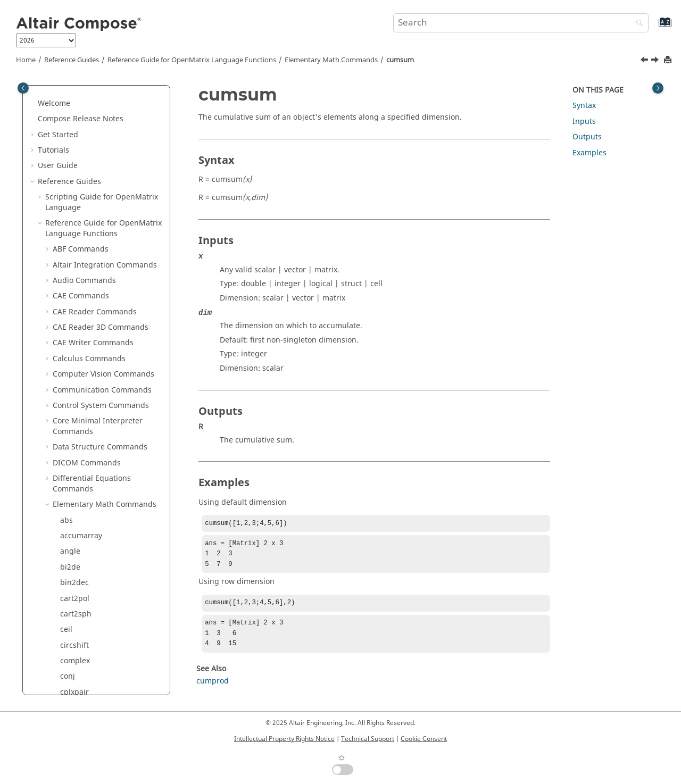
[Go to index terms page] (654, 27)
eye (66, 404)
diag (68, 295)
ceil (66, 139)
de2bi (70, 248)
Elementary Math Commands (331, 60)
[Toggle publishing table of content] (23, 88)
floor (68, 514)
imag (69, 576)
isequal (73, 686)
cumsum (400, 60)
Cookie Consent (424, 739)
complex (75, 170)
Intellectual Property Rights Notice (284, 739)
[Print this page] (669, 60)
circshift (74, 155)
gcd (67, 529)
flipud (71, 498)
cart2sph (76, 123)
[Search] (637, 24)
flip (66, 467)
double (73, 326)
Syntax (584, 106)
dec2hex (75, 280)
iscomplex (78, 654)
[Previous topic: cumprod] (645, 61)
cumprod (76, 217)
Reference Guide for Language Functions (192, 60)
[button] (56, 92)
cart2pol (75, 108)
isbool (71, 639)
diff (66, 311)
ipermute (77, 623)
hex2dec (75, 545)
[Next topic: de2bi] (656, 61)
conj (68, 185)
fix (64, 451)
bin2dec (74, 92)
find (67, 436)
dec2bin (74, 264)
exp (67, 373)
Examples (589, 153)
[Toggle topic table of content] (658, 88)
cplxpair (74, 201)
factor (70, 420)
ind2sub (75, 592)
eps (67, 358)
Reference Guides (72, 60)
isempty (74, 670)
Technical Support (368, 739)
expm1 (72, 389)
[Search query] (521, 23)
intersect (76, 608)
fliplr (69, 483)
